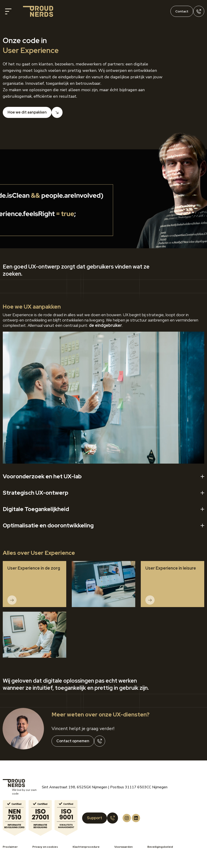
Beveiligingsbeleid (160, 847)
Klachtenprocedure (86, 847)
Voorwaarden (124, 847)
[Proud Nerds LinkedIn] (136, 818)
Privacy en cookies (45, 847)
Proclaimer (10, 847)
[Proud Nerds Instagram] (127, 818)
